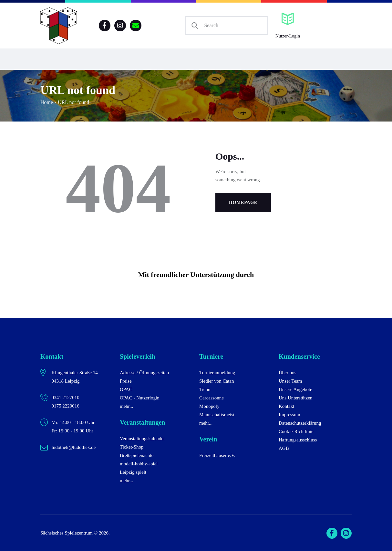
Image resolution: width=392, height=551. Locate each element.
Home (47, 102)
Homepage (243, 202)
